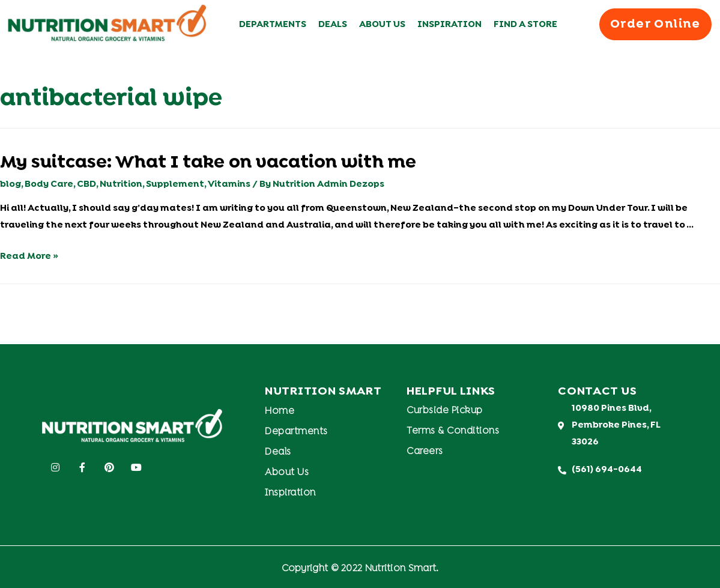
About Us (382, 25)
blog (11, 184)
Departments (273, 25)
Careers (425, 452)
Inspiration (449, 25)
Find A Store (525, 25)
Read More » (29, 256)
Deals (333, 25)
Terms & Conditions (453, 431)
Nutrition (121, 184)
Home (280, 411)
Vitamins (229, 184)
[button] (655, 24)
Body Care (49, 184)
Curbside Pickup (445, 411)
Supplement (175, 184)
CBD (86, 184)
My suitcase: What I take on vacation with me (208, 163)
